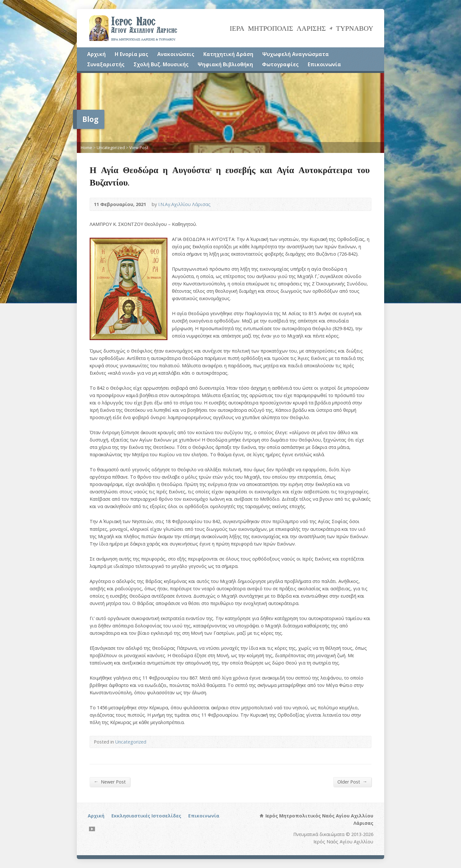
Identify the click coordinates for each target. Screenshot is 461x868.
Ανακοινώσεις (176, 54)
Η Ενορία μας (131, 54)
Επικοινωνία (324, 64)
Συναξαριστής (106, 64)
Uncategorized (111, 147)
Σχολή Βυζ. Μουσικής (161, 64)
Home (86, 147)
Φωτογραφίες (280, 64)
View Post (139, 147)
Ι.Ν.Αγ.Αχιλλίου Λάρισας (184, 204)
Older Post (352, 782)
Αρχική (96, 54)
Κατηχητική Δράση (228, 54)
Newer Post (110, 782)
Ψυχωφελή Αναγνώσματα (295, 54)
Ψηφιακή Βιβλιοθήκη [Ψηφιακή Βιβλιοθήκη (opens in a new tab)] (225, 64)
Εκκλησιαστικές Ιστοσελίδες (146, 816)
